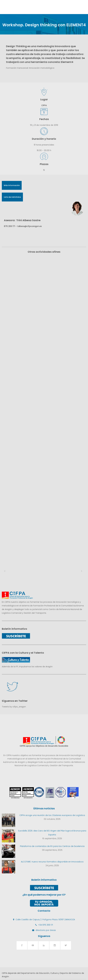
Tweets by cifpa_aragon (14, 659)
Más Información (12, 185)
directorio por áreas (46, 882)
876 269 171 (9, 226)
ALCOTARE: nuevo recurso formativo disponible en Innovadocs (52, 814)
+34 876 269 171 (46, 877)
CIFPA (44, 105)
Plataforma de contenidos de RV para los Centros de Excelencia (52, 798)
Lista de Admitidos (12, 197)
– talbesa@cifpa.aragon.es (28, 226)
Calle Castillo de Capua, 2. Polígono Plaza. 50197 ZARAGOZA (45, 871)
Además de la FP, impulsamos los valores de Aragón (27, 618)
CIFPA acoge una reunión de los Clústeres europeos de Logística (52, 767)
